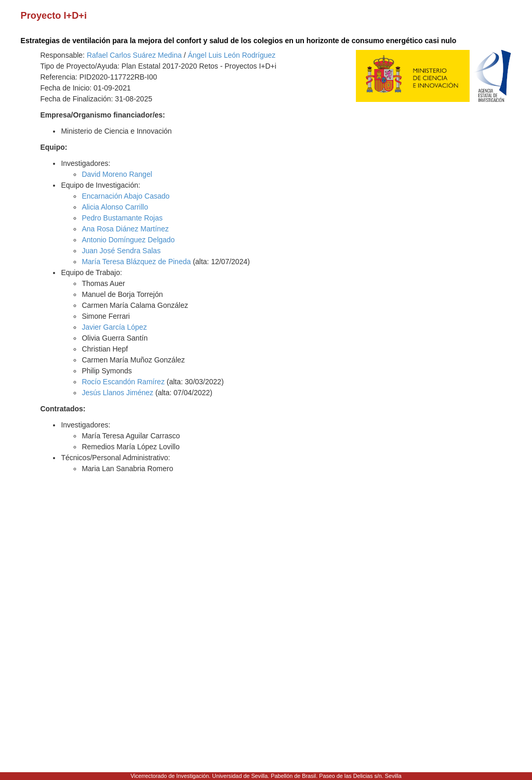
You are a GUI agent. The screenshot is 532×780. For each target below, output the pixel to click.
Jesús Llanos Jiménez (117, 393)
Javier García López (114, 327)
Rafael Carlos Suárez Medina (134, 55)
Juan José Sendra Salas (121, 251)
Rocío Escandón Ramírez (123, 382)
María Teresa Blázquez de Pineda (136, 262)
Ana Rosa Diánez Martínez (125, 229)
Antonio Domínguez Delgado (128, 240)
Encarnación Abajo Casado (125, 196)
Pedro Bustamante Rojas (122, 218)
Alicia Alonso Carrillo (115, 207)
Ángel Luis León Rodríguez (231, 55)
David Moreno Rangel (117, 174)
